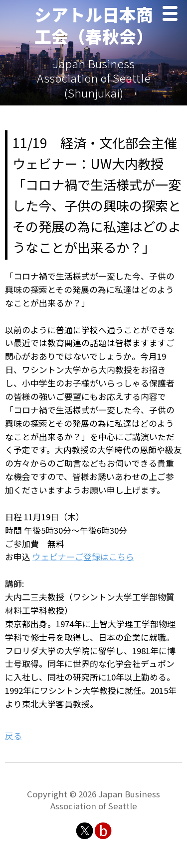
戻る (13, 736)
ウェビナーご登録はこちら (83, 557)
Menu (173, 15)
